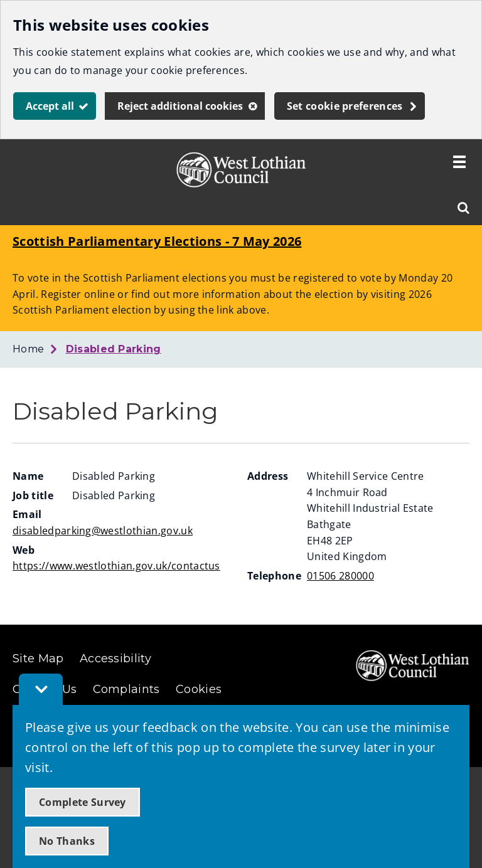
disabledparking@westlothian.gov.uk (103, 531)
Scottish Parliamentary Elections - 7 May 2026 (157, 241)
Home (28, 349)
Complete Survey (83, 802)
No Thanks (67, 841)
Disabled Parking (114, 349)
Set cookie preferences (345, 106)
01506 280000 (340, 576)
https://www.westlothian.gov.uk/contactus (116, 566)
